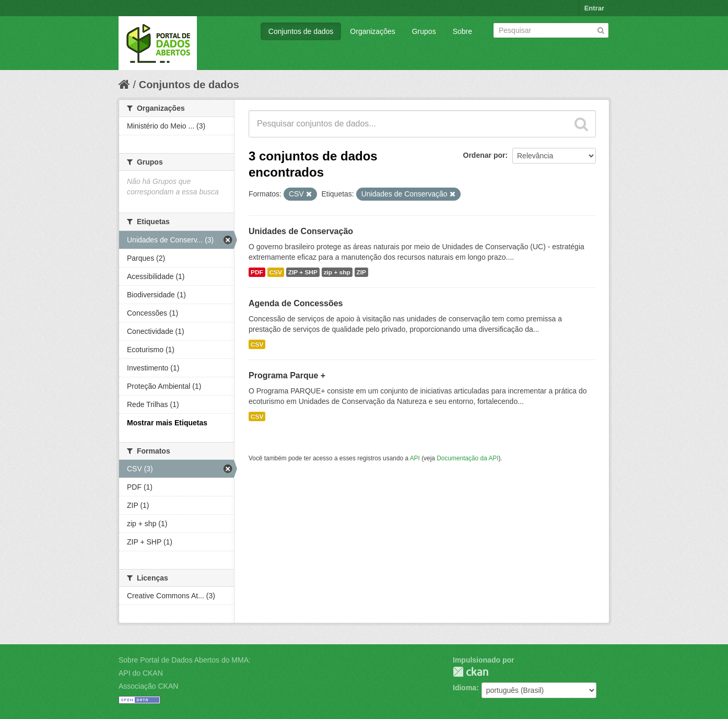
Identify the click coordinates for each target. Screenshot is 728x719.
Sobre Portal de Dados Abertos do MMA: (185, 660)
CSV (276, 272)
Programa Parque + (287, 375)
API (415, 458)
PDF (257, 272)
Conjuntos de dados (301, 31)
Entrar (594, 8)
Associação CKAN (148, 686)
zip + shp (337, 272)
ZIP (361, 272)
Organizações (372, 31)
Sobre (462, 31)
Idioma (465, 688)
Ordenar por (484, 155)
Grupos (424, 31)
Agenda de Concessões (296, 303)
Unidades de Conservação (301, 231)
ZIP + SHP (303, 272)
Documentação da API (467, 458)
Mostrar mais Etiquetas (167, 423)
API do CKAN (141, 673)
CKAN (471, 672)
